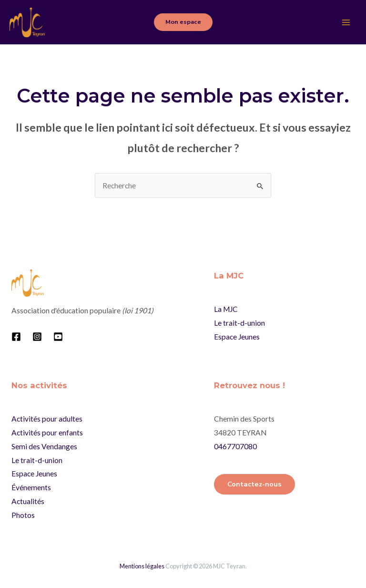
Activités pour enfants (47, 433)
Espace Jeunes (237, 337)
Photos (23, 515)
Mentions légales (142, 566)
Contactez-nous (254, 484)
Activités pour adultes (47, 419)
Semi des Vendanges (44, 446)
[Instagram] (37, 337)
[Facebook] (16, 337)
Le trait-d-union (239, 323)
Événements (31, 487)
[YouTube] (58, 337)
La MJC (226, 309)
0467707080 (235, 446)
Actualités (28, 501)
